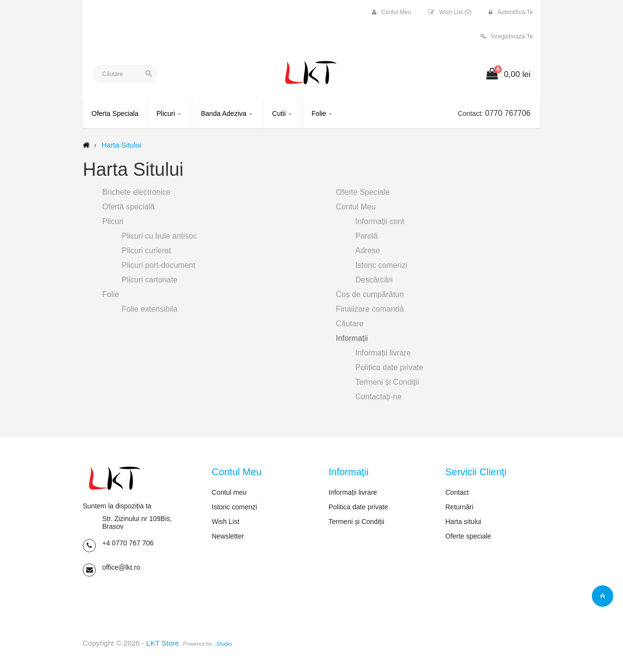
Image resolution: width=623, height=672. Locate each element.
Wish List (226, 522)
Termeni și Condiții (387, 382)
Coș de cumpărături (370, 294)
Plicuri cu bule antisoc (159, 236)
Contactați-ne (378, 397)
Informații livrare (383, 353)
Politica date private (389, 367)
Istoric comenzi (381, 265)
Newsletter (228, 536)
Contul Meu (356, 207)
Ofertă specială (128, 207)
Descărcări (374, 280)
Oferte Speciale (363, 192)
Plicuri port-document (158, 265)
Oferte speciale (468, 536)
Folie (111, 294)
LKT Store (162, 643)
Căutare (350, 324)
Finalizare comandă (370, 309)
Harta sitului (463, 522)
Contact (457, 492)
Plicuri (113, 221)
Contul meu (229, 492)
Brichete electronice (137, 192)
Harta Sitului (121, 145)
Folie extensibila (150, 309)
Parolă (366, 236)
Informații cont (380, 221)
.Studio (224, 644)
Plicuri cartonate (150, 280)
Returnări (459, 507)
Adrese (368, 251)
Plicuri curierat (146, 251)
